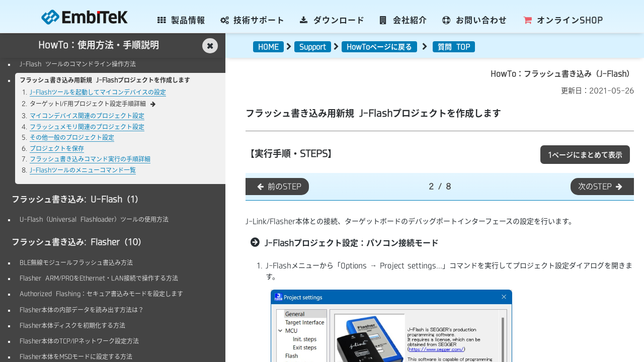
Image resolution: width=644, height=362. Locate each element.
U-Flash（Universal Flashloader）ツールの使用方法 (94, 219)
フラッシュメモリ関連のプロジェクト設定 (87, 127)
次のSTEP (601, 186)
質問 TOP (454, 47)
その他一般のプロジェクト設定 (72, 137)
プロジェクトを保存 (57, 148)
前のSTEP (278, 186)
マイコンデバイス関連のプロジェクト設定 (87, 116)
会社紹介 (404, 20)
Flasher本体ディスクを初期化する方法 (72, 325)
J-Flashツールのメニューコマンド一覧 (83, 170)
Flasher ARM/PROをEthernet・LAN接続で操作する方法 (99, 278)
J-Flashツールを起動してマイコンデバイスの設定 (98, 92)
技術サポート (253, 20)
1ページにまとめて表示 (585, 155)
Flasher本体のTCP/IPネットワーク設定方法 (79, 341)
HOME (268, 47)
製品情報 (181, 20)
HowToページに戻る (379, 47)
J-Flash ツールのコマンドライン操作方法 (78, 64)
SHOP (562, 20)
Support (313, 47)
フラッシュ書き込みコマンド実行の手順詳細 (90, 159)
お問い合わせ (475, 20)
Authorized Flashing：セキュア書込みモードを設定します (101, 294)
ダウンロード (332, 20)
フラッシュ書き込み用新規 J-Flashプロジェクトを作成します (105, 80)
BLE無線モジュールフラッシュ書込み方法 (76, 262)
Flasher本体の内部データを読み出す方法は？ (82, 310)
